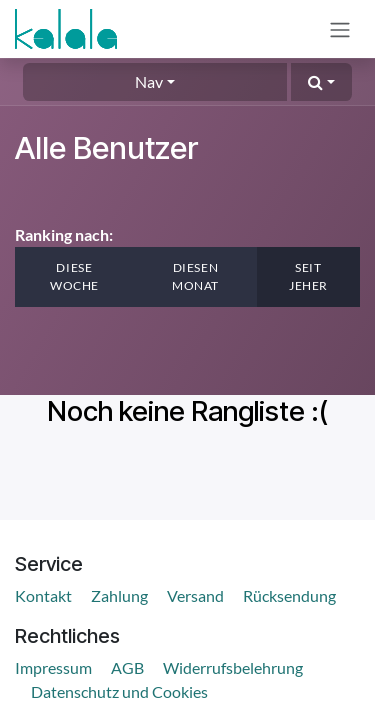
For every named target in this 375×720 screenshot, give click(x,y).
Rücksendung (289, 595)
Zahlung (119, 595)
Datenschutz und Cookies (119, 691)
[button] (321, 82)
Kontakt (43, 595)
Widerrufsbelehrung (233, 667)
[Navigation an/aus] (340, 29)
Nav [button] (149, 81)
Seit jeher (308, 276)
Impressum (53, 667)
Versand (195, 595)
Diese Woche (74, 276)
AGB (127, 667)
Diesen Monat (195, 276)
